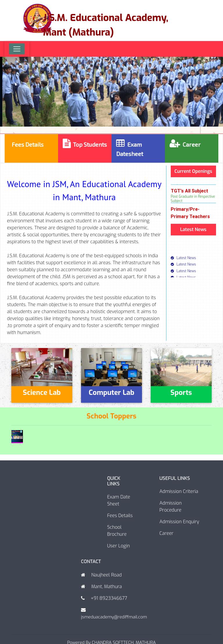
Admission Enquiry (179, 522)
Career (166, 533)
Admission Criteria (179, 491)
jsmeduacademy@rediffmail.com (114, 617)
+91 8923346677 (109, 598)
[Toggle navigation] (17, 49)
